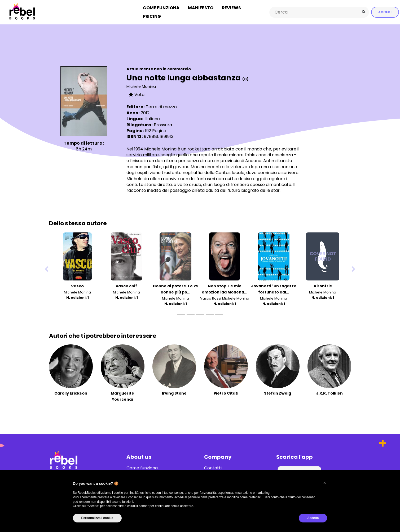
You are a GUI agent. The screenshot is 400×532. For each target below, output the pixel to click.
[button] (325, 483)
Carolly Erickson (71, 393)
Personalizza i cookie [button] (97, 518)
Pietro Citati (226, 393)
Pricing (152, 16)
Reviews (231, 8)
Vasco (77, 286)
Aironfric (323, 286)
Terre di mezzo (161, 107)
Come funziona (161, 8)
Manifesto (201, 8)
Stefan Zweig (278, 393)
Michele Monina (141, 86)
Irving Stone (174, 393)
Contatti (213, 468)
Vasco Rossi (211, 298)
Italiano (152, 118)
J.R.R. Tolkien (329, 393)
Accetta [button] (313, 518)
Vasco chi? (126, 286)
